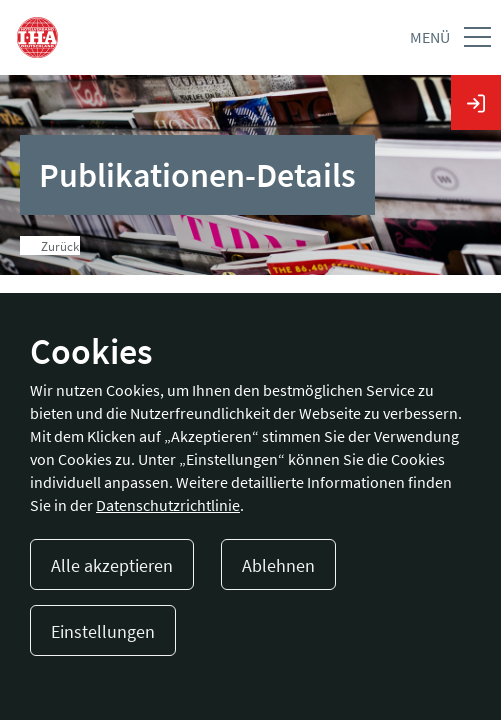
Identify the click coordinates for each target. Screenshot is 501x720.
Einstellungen (103, 631)
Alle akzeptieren (112, 565)
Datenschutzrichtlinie (168, 505)
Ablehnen (278, 565)
